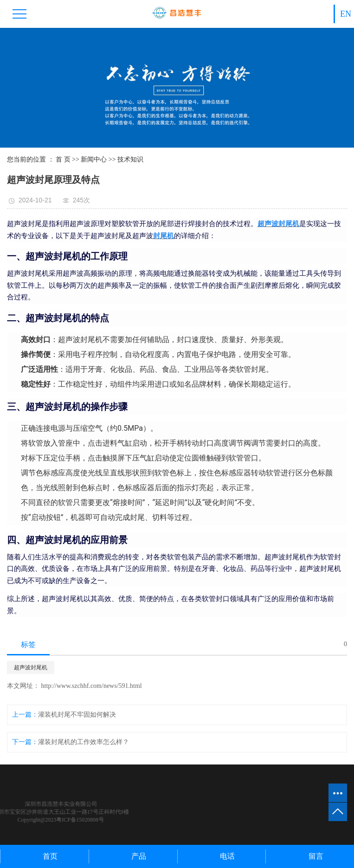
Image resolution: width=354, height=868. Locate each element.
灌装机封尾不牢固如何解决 (77, 715)
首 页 (63, 159)
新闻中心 (94, 159)
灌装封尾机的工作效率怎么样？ (84, 742)
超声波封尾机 (31, 667)
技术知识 (130, 159)
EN (346, 14)
